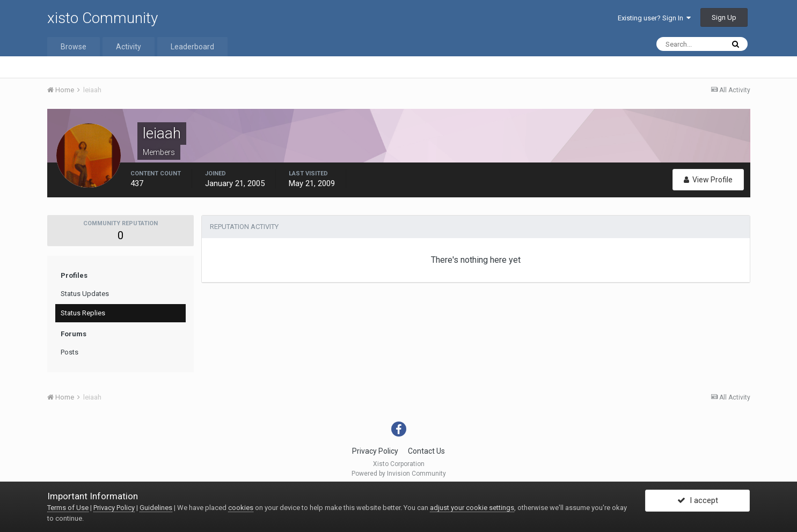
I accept (698, 501)
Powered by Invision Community (399, 474)
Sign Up (724, 17)
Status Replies (83, 313)
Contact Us (426, 451)
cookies (241, 508)
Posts (70, 352)
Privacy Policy (375, 451)
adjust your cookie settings (472, 508)
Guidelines (156, 508)
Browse (74, 47)
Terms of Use (68, 508)
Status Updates (85, 294)
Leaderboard (192, 47)
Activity (129, 47)
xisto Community (103, 18)
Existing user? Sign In (654, 18)
